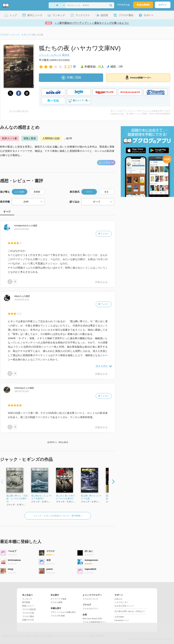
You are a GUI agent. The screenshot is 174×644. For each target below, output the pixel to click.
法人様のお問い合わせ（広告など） (130, 611)
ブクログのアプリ (90, 609)
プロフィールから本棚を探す (63, 612)
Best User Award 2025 (92, 619)
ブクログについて (90, 599)
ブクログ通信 (28, 616)
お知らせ (118, 599)
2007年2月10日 (22, 391)
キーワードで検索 (58, 599)
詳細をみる (101, 282)
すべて (7, 212)
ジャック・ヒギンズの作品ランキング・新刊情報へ (58, 516)
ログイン (163, 5)
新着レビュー (28, 606)
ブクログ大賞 (28, 613)
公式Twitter (119, 617)
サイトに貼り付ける (19, 111)
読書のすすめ (28, 620)
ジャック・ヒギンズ (50, 55)
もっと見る (107, 163)
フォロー (104, 234)
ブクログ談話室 (29, 609)
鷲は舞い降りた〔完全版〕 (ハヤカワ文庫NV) (17, 499)
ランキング (27, 599)
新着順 (37, 192)
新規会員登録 (143, 5)
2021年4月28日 (22, 229)
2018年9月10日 (22, 300)
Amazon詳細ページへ (138, 77)
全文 (107, 192)
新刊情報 (26, 602)
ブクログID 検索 (58, 616)
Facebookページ (122, 620)
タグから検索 (56, 602)
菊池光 (66, 55)
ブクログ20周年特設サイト (94, 622)
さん (23, 226)
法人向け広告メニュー (124, 606)
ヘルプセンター (121, 602)
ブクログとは (123, 5)
